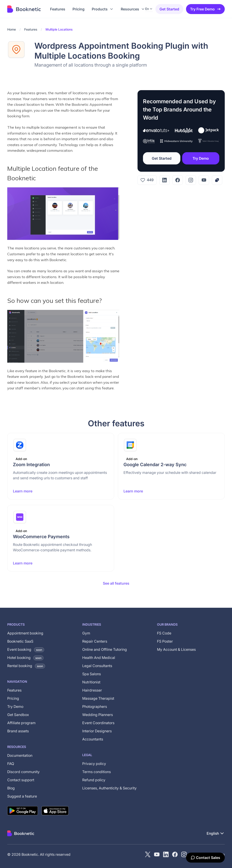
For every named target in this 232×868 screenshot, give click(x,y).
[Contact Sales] (205, 858)
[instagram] (184, 854)
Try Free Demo (206, 9)
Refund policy (94, 780)
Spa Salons (92, 674)
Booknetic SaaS (20, 641)
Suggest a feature (22, 796)
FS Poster (165, 641)
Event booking (26, 649)
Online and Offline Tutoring (105, 649)
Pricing (13, 698)
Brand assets (18, 731)
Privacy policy (94, 764)
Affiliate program (21, 723)
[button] (103, 9)
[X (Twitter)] (148, 854)
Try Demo (201, 158)
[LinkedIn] (164, 180)
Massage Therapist (98, 698)
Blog (11, 788)
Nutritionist (91, 682)
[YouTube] (204, 180)
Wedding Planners (98, 715)
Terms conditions (97, 772)
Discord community (23, 772)
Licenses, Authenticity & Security (109, 788)
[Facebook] (178, 180)
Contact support (21, 780)
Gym (86, 633)
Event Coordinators (98, 723)
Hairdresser (92, 690)
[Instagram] (191, 180)
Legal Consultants (97, 666)
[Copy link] (217, 180)
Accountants (93, 739)
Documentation (20, 755)
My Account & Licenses (176, 649)
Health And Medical (99, 658)
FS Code (164, 633)
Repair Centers (95, 641)
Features (31, 29)
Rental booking (26, 666)
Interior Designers (97, 731)
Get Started (162, 158)
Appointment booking (25, 633)
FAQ (11, 764)
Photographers (95, 706)
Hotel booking (25, 658)
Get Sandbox (18, 715)
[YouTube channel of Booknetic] (157, 854)
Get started (169, 9)
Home (12, 29)
